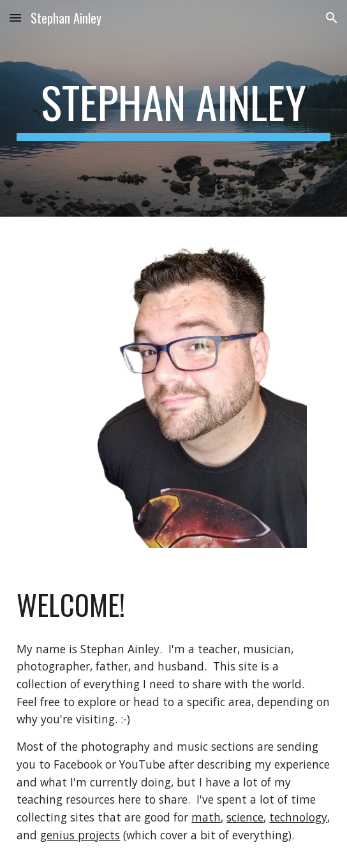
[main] (173, 108)
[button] (15, 18)
